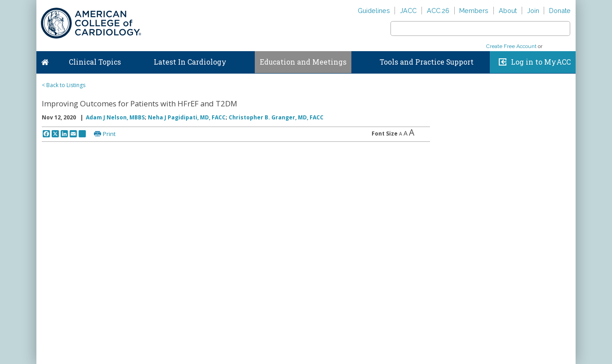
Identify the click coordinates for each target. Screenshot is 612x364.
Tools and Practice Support (427, 62)
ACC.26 (438, 11)
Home (45, 60)
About (508, 11)
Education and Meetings (303, 62)
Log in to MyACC (541, 62)
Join (533, 11)
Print (109, 134)
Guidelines (374, 11)
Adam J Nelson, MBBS (115, 117)
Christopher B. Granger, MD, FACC (276, 117)
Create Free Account (511, 46)
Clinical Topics (95, 62)
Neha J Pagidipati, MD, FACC (187, 117)
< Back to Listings (64, 85)
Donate (560, 11)
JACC (408, 11)
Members (474, 11)
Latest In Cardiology (190, 62)
